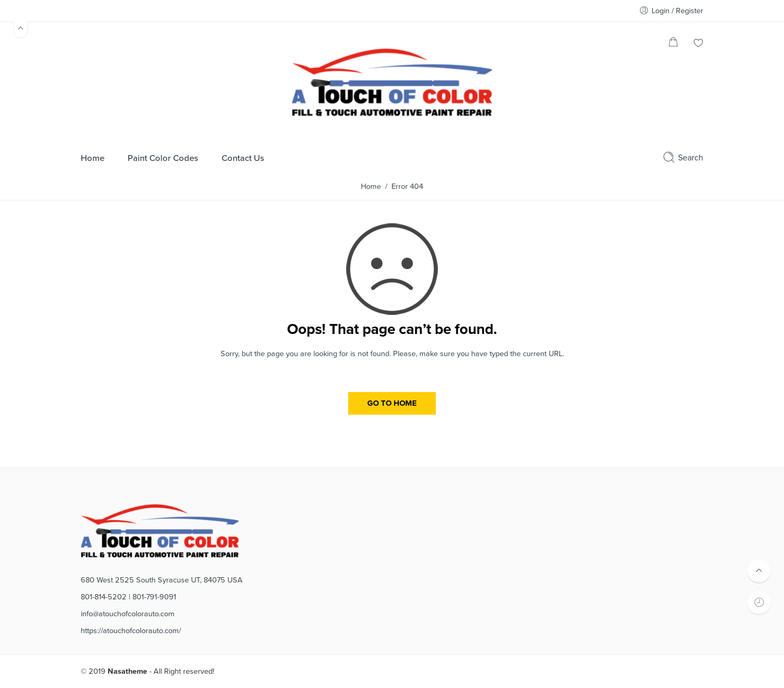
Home (371, 187)
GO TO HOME (392, 403)
